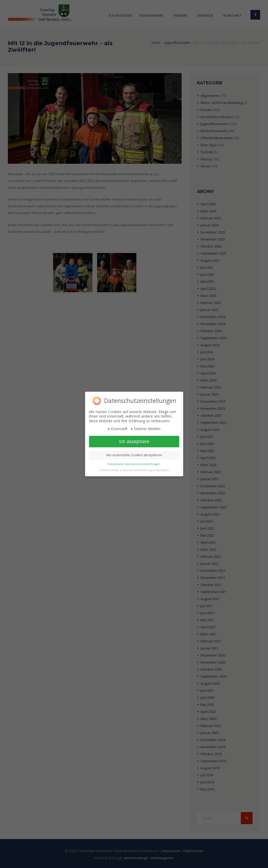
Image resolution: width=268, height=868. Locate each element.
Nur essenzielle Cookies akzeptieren (134, 455)
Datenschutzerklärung (137, 470)
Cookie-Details (109, 470)
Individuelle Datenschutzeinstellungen (134, 464)
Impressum (162, 470)
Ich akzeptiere (134, 441)
